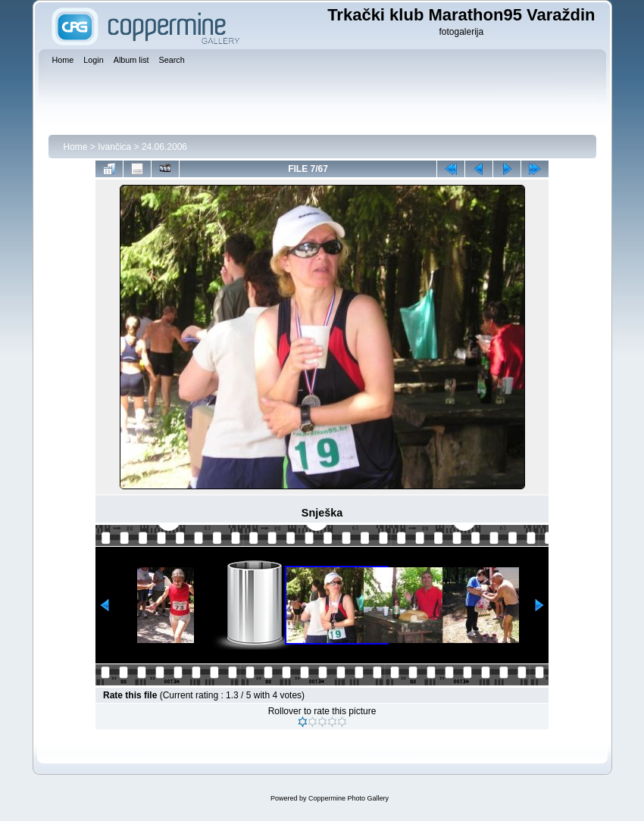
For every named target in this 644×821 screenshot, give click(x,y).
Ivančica (114, 147)
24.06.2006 (164, 147)
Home (76, 147)
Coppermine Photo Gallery (349, 798)
